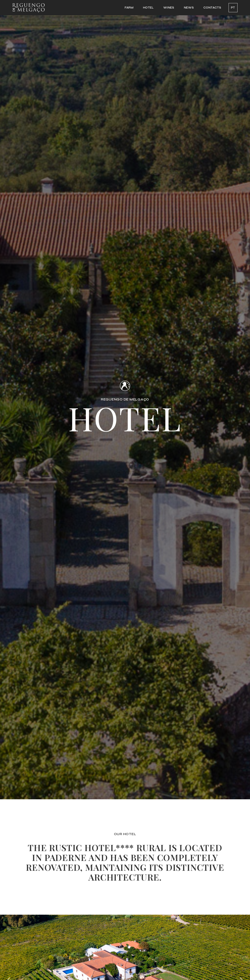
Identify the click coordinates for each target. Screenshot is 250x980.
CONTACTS (212, 8)
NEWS (189, 8)
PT (233, 8)
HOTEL (148, 8)
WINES (169, 8)
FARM (129, 8)
